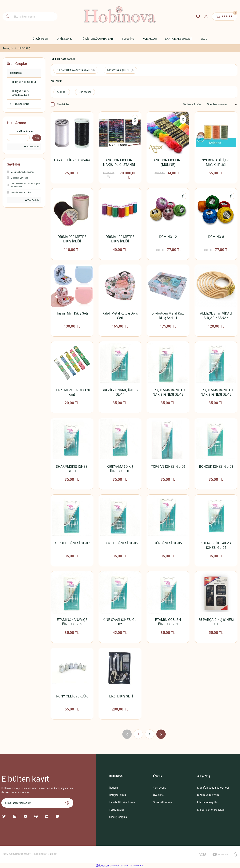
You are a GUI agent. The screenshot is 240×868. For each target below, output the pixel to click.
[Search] (30, 17)
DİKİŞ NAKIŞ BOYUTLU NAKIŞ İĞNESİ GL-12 (216, 392)
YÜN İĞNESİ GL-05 (168, 543)
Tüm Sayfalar (32, 200)
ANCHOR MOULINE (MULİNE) (168, 162)
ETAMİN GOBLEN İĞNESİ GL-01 (168, 622)
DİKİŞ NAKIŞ (24, 48)
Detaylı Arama (32, 147)
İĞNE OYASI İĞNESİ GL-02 (120, 622)
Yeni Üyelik (159, 788)
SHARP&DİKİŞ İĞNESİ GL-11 (72, 469)
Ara (37, 138)
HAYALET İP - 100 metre (72, 160)
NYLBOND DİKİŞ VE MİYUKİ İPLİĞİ (216, 162)
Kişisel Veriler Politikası (211, 810)
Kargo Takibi (116, 810)
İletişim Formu (118, 795)
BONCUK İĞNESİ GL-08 (216, 467)
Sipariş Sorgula (118, 817)
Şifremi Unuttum (162, 802)
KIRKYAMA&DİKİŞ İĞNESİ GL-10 (120, 469)
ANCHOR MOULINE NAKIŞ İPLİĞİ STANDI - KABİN (120, 163)
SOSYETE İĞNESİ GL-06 (120, 543)
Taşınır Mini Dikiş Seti (72, 313)
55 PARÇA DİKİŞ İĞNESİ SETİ (216, 622)
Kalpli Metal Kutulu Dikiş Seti (120, 316)
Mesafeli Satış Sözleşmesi (213, 788)
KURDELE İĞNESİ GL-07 (72, 543)
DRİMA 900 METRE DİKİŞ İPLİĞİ (72, 239)
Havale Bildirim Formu (122, 802)
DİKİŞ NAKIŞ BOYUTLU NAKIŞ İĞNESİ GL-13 (168, 392)
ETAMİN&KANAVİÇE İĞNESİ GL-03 (72, 622)
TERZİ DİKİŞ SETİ (120, 696)
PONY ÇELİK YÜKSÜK (72, 696)
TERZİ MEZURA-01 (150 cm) (72, 392)
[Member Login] (206, 17)
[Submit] (67, 803)
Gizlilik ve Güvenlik (208, 795)
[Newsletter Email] (37, 803)
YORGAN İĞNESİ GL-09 (168, 467)
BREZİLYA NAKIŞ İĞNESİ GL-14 (120, 392)
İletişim (114, 788)
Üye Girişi (159, 795)
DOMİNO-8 (216, 237)
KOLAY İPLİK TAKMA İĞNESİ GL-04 (216, 545)
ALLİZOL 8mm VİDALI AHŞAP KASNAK (216, 316)
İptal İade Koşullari (208, 802)
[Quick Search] (18, 138)
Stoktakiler (63, 104)
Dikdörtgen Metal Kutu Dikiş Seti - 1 (168, 316)
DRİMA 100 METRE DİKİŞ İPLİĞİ (120, 239)
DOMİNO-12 (168, 237)
